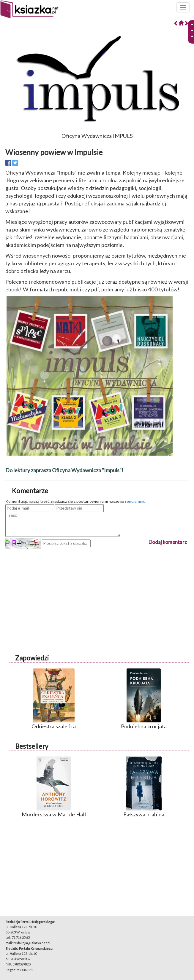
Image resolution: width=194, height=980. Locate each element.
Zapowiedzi (32, 658)
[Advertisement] (97, 590)
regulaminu (135, 501)
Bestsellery (32, 746)
